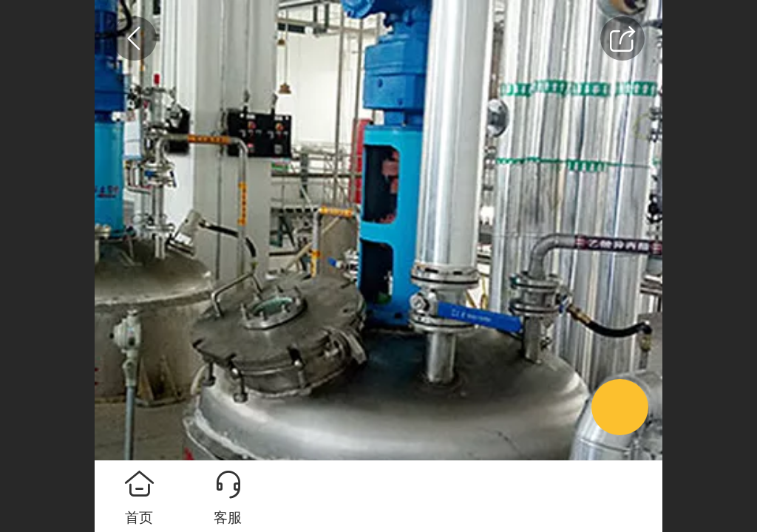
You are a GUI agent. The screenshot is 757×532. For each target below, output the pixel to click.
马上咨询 (467, 497)
